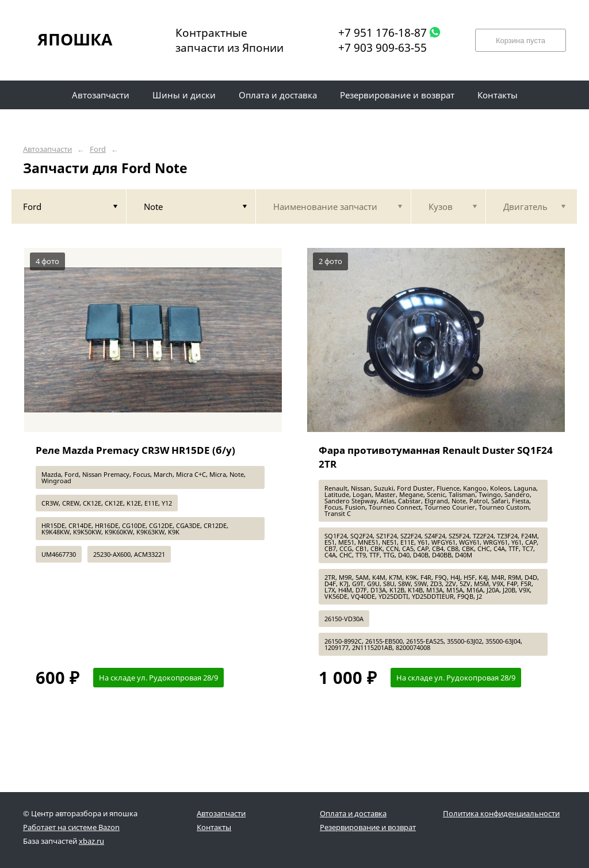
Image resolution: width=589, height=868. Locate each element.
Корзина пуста (521, 41)
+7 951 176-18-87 (383, 33)
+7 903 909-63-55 (383, 48)
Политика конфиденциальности (501, 813)
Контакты (214, 827)
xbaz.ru (91, 841)
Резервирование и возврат (368, 827)
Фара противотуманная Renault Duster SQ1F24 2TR (436, 457)
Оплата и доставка (353, 813)
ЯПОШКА (75, 39)
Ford (98, 149)
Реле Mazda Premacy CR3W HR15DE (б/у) (135, 450)
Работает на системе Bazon (71, 827)
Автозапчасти (47, 149)
